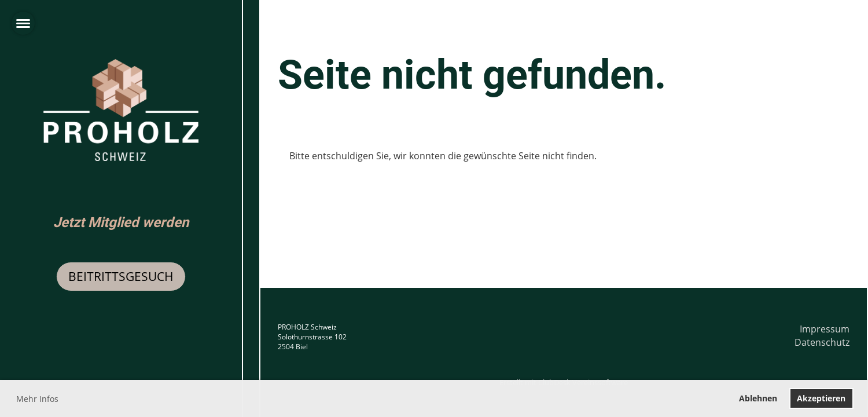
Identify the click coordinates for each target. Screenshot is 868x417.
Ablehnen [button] (758, 398)
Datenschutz (822, 342)
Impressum (825, 329)
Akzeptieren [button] (821, 398)
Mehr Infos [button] (37, 399)
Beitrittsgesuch (121, 276)
